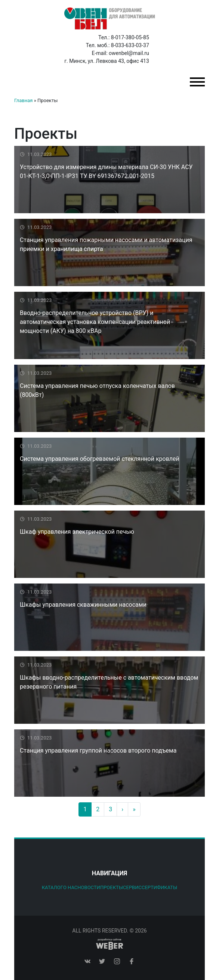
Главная (23, 100)
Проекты (112, 887)
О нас (70, 887)
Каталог (53, 887)
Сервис (132, 887)
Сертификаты (159, 887)
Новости (89, 887)
